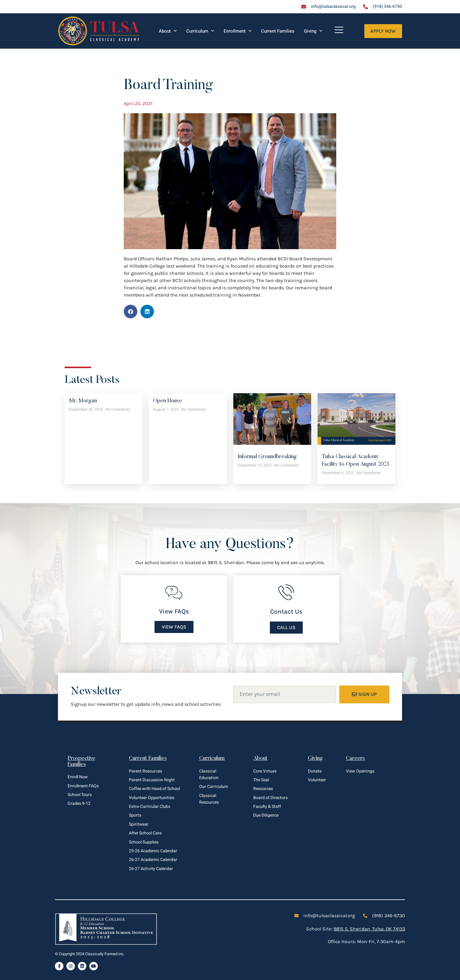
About (168, 31)
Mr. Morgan (83, 401)
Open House (168, 401)
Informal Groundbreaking (267, 457)
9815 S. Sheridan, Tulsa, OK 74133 (369, 929)
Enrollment (238, 31)
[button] (131, 312)
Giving (313, 31)
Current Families (278, 31)
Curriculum (200, 31)
